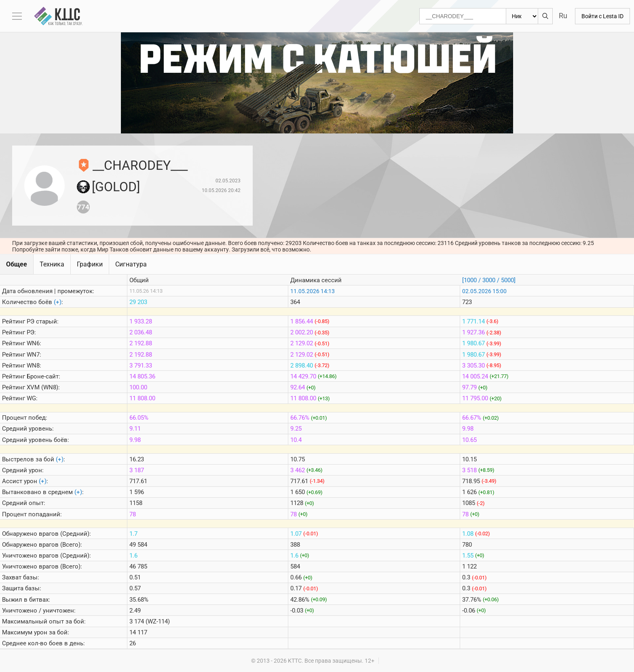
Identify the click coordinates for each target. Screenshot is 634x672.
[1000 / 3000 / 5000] (489, 280)
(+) (58, 302)
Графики (90, 264)
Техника (52, 264)
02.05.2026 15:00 (484, 291)
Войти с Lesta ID (602, 16)
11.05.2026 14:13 (313, 291)
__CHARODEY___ (140, 165)
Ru (563, 16)
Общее (17, 264)
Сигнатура (131, 264)
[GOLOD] (116, 187)
